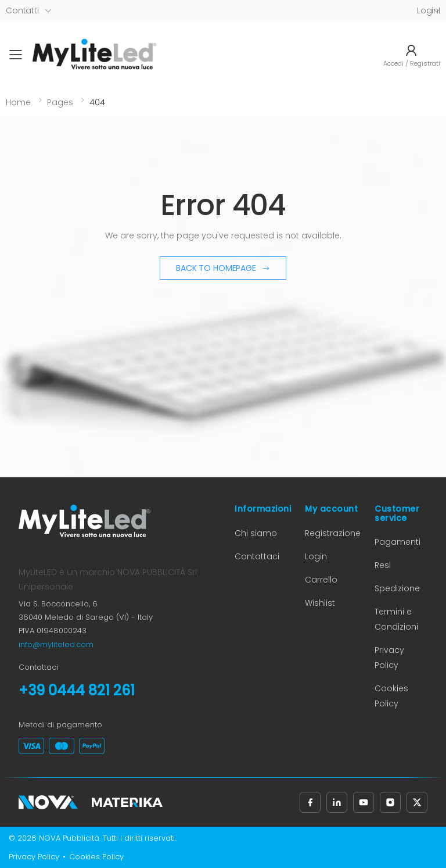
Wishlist (320, 603)
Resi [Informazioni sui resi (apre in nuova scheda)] (383, 565)
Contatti (22, 10)
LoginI (429, 10)
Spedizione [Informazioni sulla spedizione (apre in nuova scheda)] (397, 588)
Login (316, 556)
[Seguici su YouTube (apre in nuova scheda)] (364, 802)
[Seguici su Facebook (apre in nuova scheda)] (310, 802)
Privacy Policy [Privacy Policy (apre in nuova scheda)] (34, 857)
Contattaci (257, 556)
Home (18, 102)
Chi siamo (256, 533)
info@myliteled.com (56, 644)
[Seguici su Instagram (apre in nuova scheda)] (390, 802)
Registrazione (333, 533)
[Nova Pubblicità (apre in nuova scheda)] (48, 802)
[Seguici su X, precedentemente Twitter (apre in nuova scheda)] (417, 802)
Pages (60, 102)
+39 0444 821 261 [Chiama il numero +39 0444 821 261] (77, 690)
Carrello (321, 580)
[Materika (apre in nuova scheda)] (127, 802)
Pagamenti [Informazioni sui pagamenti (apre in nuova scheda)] (398, 542)
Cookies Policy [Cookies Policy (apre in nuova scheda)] (96, 857)
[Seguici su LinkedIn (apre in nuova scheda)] (337, 802)
